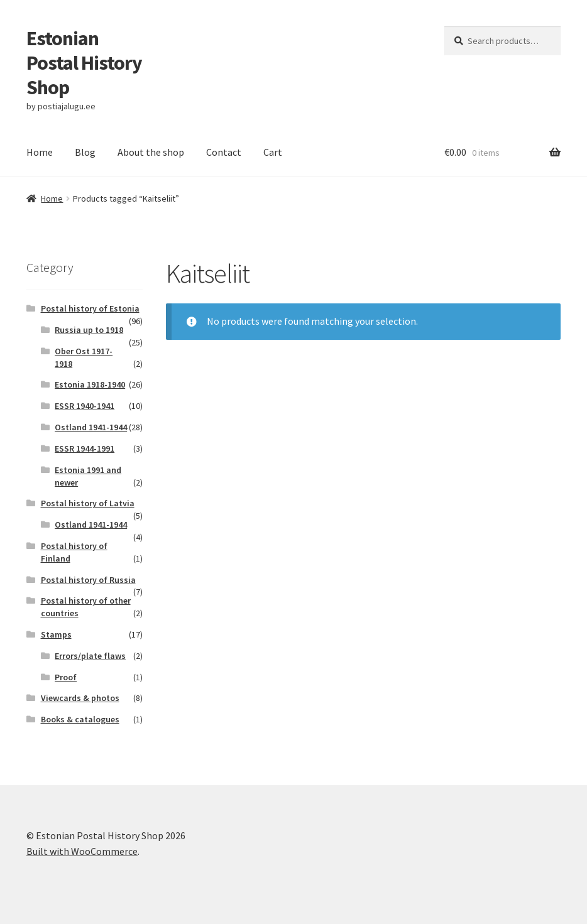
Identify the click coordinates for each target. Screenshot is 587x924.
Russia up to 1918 (89, 330)
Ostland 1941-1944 (91, 427)
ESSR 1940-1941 (85, 406)
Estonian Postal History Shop (84, 63)
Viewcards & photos (80, 698)
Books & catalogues (80, 719)
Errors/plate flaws (90, 656)
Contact (224, 152)
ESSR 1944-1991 (85, 448)
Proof (66, 677)
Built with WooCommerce (82, 851)
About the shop (151, 152)
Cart (273, 152)
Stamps (56, 634)
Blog (85, 152)
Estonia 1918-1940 (90, 384)
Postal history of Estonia (90, 308)
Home (40, 152)
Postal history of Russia (88, 580)
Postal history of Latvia (88, 503)
